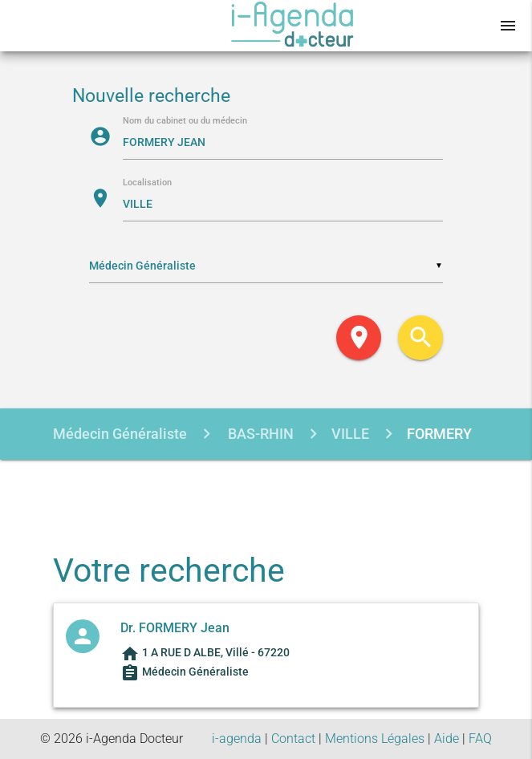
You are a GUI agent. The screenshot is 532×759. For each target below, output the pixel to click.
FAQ (480, 739)
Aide (447, 739)
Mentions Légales (375, 739)
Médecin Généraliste (120, 434)
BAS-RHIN (259, 434)
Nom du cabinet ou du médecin (185, 122)
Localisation (147, 183)
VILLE (350, 434)
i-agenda (237, 739)
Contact (293, 739)
